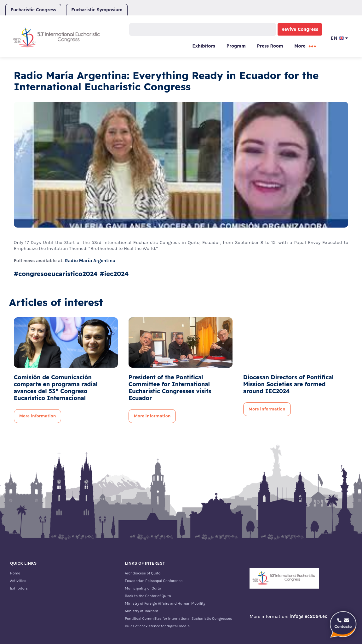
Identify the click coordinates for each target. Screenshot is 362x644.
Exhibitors (204, 46)
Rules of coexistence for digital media (157, 626)
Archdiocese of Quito (143, 573)
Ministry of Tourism (141, 611)
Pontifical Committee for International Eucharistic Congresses (178, 619)
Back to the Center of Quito (148, 596)
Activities (18, 581)
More (300, 46)
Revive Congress (300, 29)
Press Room (270, 46)
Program (236, 46)
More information (38, 416)
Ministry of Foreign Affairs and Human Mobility (165, 603)
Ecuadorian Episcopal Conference (154, 581)
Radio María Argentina (90, 261)
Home (15, 573)
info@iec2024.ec (308, 616)
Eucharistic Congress (33, 10)
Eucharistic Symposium (97, 10)
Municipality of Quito (143, 588)
